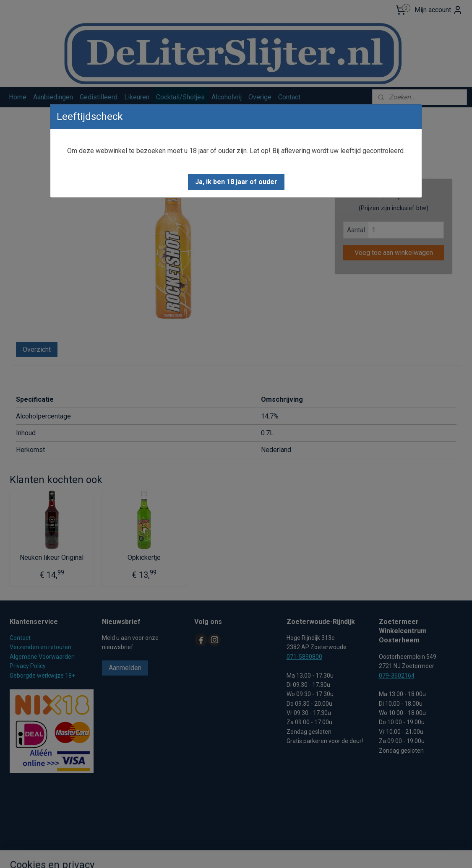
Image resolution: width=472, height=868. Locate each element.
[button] (236, 182)
